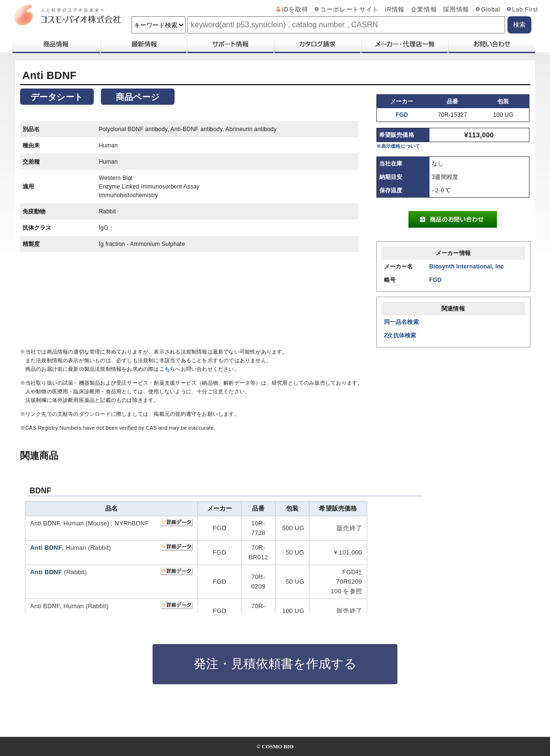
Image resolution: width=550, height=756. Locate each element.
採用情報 (456, 10)
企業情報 (424, 10)
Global (491, 10)
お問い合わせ (491, 44)
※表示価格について (398, 146)
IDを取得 (295, 10)
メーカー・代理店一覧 (404, 44)
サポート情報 (230, 44)
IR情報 (395, 10)
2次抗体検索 (400, 335)
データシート (57, 97)
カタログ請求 (317, 44)
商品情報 (56, 44)
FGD (402, 115)
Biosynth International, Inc (467, 267)
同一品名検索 (401, 322)
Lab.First (525, 10)
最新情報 (143, 44)
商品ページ (137, 97)
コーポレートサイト (349, 10)
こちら (167, 369)
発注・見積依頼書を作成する (275, 664)
